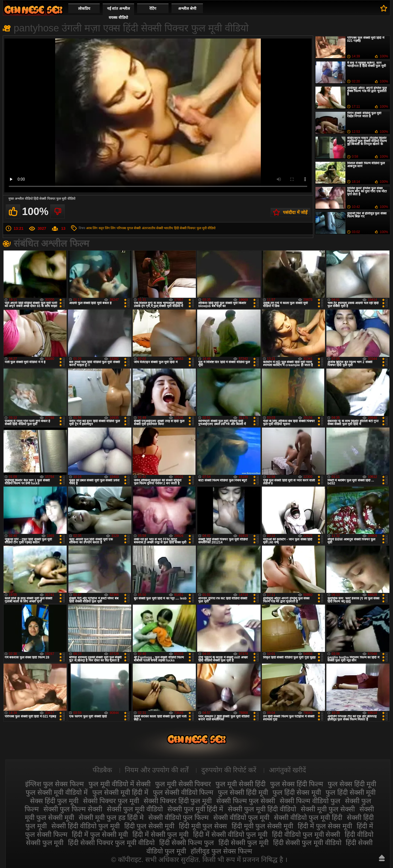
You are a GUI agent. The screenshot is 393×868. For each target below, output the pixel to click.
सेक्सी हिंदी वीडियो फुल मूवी (85, 826)
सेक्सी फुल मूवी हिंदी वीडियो (262, 809)
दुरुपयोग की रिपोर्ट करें (229, 770)
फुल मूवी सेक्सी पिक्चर (183, 784)
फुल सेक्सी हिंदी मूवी (243, 792)
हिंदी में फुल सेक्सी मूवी (100, 834)
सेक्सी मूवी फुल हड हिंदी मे (111, 817)
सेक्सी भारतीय (165, 228)
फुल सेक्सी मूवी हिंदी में (120, 792)
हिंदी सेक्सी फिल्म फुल (187, 843)
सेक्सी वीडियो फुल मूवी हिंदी (308, 817)
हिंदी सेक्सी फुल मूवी (243, 843)
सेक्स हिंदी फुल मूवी (54, 801)
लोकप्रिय (84, 8)
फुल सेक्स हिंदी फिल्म (297, 784)
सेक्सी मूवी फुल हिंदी (33, 10)
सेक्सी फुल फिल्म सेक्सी (73, 809)
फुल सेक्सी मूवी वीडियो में (57, 792)
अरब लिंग (92, 228)
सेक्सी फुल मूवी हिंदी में (195, 809)
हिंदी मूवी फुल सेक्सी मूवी (262, 826)
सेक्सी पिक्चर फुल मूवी (111, 801)
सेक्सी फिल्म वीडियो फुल (310, 801)
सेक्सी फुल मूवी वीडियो (135, 809)
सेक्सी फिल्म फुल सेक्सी (246, 801)
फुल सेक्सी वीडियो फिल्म (183, 792)
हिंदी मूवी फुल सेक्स (203, 826)
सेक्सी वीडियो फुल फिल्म (179, 817)
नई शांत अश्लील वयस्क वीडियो (119, 13)
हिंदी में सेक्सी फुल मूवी (160, 834)
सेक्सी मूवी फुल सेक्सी (328, 809)
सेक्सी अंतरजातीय (144, 228)
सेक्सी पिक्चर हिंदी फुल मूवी (178, 801)
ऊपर (382, 858)
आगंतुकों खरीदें (287, 770)
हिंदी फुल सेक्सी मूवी (149, 826)
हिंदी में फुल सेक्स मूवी (325, 826)
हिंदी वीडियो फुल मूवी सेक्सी (306, 834)
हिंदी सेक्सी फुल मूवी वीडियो (307, 843)
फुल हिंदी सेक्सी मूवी (351, 792)
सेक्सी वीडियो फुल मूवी (241, 817)
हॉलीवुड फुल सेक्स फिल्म (221, 851)
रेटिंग (153, 8)
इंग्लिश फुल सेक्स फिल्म (54, 784)
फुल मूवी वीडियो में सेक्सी (119, 784)
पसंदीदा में (384, 8)
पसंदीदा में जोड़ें (295, 212)
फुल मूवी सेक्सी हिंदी (240, 784)
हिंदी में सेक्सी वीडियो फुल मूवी (230, 834)
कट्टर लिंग (104, 228)
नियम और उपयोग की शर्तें (157, 770)
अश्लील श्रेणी (187, 8)
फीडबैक (102, 770)
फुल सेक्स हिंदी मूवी (352, 784)
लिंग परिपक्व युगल (122, 228)
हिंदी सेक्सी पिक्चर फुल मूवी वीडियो (195, 228)
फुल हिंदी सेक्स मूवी (297, 792)
